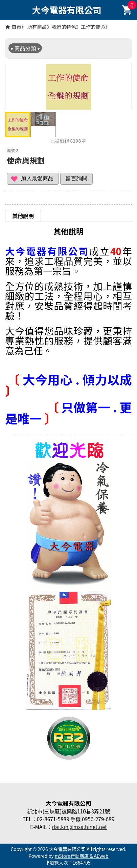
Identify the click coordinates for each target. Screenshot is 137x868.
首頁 (16, 27)
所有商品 (37, 27)
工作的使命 (93, 27)
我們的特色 (64, 27)
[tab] (23, 216)
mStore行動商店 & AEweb (82, 856)
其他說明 (23, 216)
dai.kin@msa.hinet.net (79, 827)
